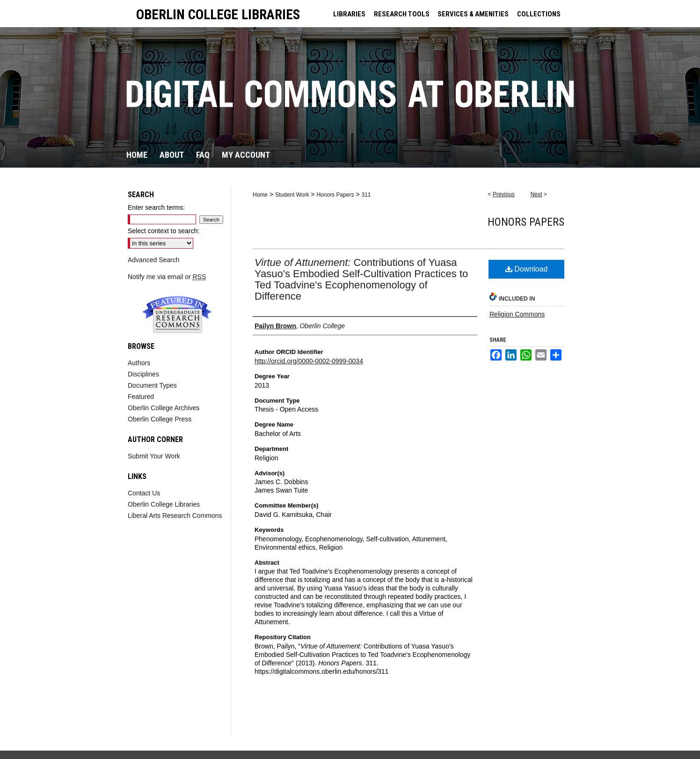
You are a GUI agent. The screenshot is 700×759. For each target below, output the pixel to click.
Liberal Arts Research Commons (175, 516)
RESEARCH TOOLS (402, 14)
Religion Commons (517, 314)
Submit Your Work (154, 456)
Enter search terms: (156, 207)
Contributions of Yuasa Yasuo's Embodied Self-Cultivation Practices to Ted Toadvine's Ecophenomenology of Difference (361, 279)
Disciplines (143, 374)
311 (366, 195)
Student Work (292, 195)
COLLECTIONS (539, 14)
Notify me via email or (167, 277)
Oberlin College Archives (164, 408)
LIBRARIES (349, 14)
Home (260, 195)
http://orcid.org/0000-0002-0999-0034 (309, 361)
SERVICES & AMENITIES (473, 14)
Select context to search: (164, 231)
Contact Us (144, 493)
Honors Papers (335, 195)
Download (527, 269)
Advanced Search (154, 260)
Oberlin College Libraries (164, 504)
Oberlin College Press (160, 419)
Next (536, 194)
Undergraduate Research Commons (177, 315)
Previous (504, 194)
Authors (139, 363)
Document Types (152, 385)
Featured (141, 397)
